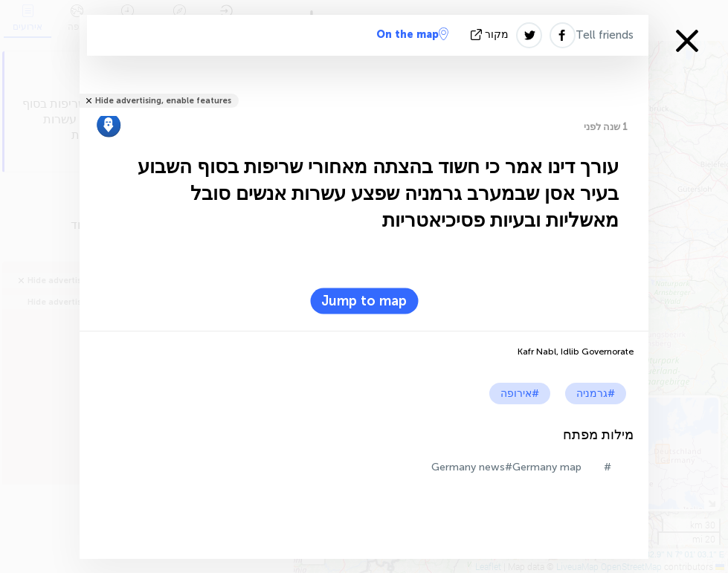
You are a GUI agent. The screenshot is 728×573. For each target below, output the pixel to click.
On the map (412, 34)
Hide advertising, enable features (163, 101)
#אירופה (520, 394)
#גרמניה (596, 394)
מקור (491, 35)
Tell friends (605, 35)
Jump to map (364, 301)
